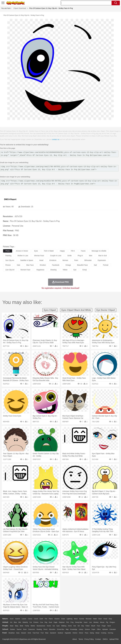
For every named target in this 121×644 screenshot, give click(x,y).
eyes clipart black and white (76, 310)
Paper (93, 629)
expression (102, 260)
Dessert (24, 633)
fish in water (49, 251)
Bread (97, 633)
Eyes (58, 626)
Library (81, 629)
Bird (20, 622)
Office (99, 629)
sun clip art (10, 260)
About (75, 639)
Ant (11, 622)
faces (83, 251)
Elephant (62, 622)
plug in (80, 256)
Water (95, 619)
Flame (51, 619)
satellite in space (27, 260)
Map (67, 629)
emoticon (53, 260)
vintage (68, 265)
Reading (39, 629)
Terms (81, 639)
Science (87, 629)
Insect (86, 622)
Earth (41, 619)
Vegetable (68, 633)
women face (25, 270)
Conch (36, 619)
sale (18, 265)
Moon (76, 619)
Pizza (87, 633)
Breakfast (12, 633)
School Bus (61, 629)
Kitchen (75, 633)
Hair (75, 626)
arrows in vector (22, 251)
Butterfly (25, 622)
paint (76, 260)
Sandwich (53, 633)
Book (25, 629)
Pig (107, 622)
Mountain (89, 619)
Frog (72, 622)
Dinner (81, 633)
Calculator (113, 629)
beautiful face (82, 265)
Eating (92, 633)
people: (5, 626)
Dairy (18, 633)
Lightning (70, 619)
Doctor (49, 626)
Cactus (30, 619)
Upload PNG (114, 639)
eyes (36, 251)
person (8, 265)
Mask (12, 626)
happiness (40, 270)
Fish (68, 622)
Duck (50, 622)
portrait (106, 265)
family (27, 626)
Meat (47, 633)
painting (8, 256)
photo (8, 251)
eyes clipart (50, 310)
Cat (31, 622)
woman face (39, 256)
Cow (41, 622)
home (70, 626)
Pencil (45, 629)
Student (12, 629)
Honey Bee (79, 622)
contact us (56, 139)
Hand (109, 626)
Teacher (19, 629)
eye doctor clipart (106, 310)
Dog (46, 622)
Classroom (31, 629)
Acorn (12, 619)
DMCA (105, 639)
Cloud (105, 619)
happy (62, 251)
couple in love (56, 256)
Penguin (112, 622)
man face (30, 265)
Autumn (18, 619)
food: (5, 633)
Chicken (36, 622)
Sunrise (82, 619)
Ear (54, 626)
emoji (85, 270)
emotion (43, 265)
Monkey (96, 622)
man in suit (103, 256)
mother (33, 626)
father (88, 626)
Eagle (55, 622)
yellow (65, 270)
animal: (5, 622)
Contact (98, 639)
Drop (110, 619)
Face (98, 626)
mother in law (23, 256)
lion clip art (10, 270)
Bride (22, 626)
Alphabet (105, 629)
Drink (29, 633)
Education (52, 629)
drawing (53, 270)
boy (83, 626)
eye (75, 270)
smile (70, 256)
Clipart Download (20, 8)
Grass (63, 619)
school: (5, 629)
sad (95, 265)
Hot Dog (110, 633)
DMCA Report (10, 199)
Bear (15, 622)
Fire (46, 619)
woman (65, 260)
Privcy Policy (89, 639)
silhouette (88, 260)
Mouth (93, 626)
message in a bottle (99, 251)
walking (64, 626)
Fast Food (36, 633)
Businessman (41, 626)
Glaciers (57, 619)
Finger (104, 626)
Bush (100, 619)
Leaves (24, 619)
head (41, 260)
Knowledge (74, 629)
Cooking (104, 633)
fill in (73, 251)
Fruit (42, 633)
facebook (56, 265)
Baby (17, 626)
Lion (91, 622)
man (91, 256)
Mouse (102, 622)
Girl (79, 626)
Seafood (60, 633)
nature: (5, 619)
